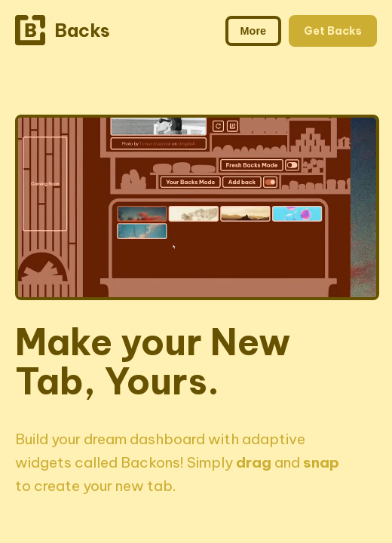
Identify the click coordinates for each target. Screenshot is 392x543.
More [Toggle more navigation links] (253, 31)
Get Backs (333, 31)
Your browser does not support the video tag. (197, 207)
